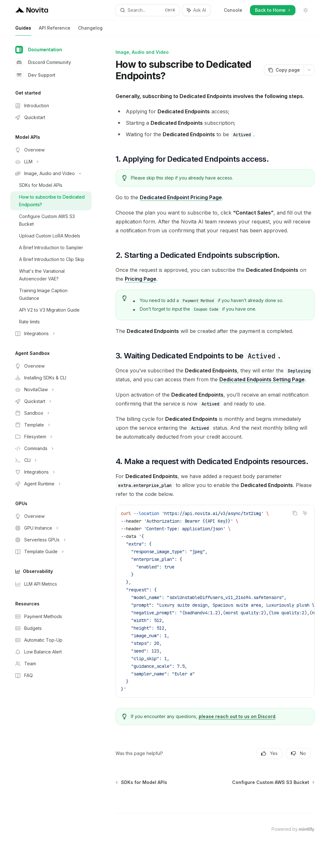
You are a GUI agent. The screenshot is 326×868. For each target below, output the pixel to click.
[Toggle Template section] (51, 425)
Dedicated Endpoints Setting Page (262, 379)
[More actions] (309, 70)
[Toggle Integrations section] (51, 334)
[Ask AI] (305, 513)
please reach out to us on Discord (237, 716)
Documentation (39, 50)
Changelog (90, 30)
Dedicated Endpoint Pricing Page (181, 197)
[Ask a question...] (215, 796)
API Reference (55, 30)
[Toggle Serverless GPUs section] (51, 540)
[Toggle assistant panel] (196, 10)
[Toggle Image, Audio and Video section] (51, 173)
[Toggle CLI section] (51, 460)
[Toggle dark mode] (306, 10)
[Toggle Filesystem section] (51, 437)
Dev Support (35, 75)
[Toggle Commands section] (51, 448)
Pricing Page (141, 279)
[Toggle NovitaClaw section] (51, 390)
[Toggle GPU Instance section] (51, 528)
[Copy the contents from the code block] (295, 513)
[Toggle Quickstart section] (51, 401)
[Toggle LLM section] (51, 162)
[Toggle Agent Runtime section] (51, 484)
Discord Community (43, 62)
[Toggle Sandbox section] (51, 413)
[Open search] (148, 10)
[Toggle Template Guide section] (51, 552)
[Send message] (307, 799)
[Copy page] (284, 70)
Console (233, 10)
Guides (23, 30)
